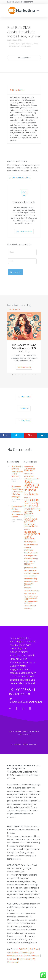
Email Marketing (32, 956)
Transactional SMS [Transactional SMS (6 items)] (31, 599)
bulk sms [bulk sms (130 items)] (31, 494)
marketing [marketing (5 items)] (29, 550)
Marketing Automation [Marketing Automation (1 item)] (31, 553)
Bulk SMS (12, 44)
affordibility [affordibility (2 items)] (28, 473)
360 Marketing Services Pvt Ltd (26, 732)
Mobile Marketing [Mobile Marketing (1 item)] (30, 561)
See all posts (15, 309)
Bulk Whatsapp (14, 952)
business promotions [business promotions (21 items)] (31, 525)
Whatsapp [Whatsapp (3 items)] (28, 608)
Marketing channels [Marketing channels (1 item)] (31, 556)
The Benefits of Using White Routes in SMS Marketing (24, 348)
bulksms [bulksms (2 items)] (27, 497)
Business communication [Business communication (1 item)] (29, 516)
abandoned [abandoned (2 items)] (29, 467)
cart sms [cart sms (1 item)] (27, 530)
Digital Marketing (27, 44)
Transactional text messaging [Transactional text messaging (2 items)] (31, 602)
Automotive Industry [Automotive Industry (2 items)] (32, 479)
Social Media (26, 46)
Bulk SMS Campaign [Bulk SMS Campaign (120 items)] (32, 501)
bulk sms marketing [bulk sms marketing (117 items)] (32, 508)
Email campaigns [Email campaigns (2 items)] (30, 542)
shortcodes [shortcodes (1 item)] (28, 573)
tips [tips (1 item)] (25, 593)
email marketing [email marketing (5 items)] (31, 544)
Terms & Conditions (29, 744)
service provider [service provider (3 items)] (31, 570)
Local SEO (12, 959)
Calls (18, 44)
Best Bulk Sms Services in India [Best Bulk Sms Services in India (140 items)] (32, 486)
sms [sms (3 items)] (26, 576)
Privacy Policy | (17, 744)
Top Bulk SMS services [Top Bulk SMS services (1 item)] (31, 596)
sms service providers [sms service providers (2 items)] (29, 584)
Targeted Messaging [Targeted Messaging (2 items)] (32, 590)
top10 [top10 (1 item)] (34, 593)
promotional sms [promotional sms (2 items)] (30, 568)
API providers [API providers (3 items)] (29, 476)
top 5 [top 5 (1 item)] (29, 593)
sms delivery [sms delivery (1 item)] (33, 576)
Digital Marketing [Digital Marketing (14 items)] (30, 538)
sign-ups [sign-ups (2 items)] (36, 573)
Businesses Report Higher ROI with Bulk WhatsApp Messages (18, 492)
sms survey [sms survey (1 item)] (28, 588)
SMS (19, 46)
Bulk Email (34, 949)
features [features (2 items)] (28, 547)
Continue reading (24, 367)
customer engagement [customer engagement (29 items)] (32, 533)
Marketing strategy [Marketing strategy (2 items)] (31, 559)
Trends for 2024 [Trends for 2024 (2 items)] (30, 606)
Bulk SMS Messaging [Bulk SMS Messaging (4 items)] (29, 512)
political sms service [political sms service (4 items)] (29, 564)
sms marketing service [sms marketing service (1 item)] (31, 582)
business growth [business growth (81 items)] (31, 520)
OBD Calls (12, 46)
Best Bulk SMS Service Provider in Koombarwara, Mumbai (18, 512)
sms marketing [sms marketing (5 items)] (31, 579)
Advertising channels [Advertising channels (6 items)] (30, 470)
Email (36, 44)
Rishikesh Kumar (17, 90)
